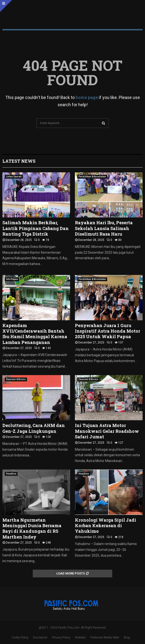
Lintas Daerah (14, 177)
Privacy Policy (61, 637)
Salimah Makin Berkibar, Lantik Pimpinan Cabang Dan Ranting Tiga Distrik (36, 228)
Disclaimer (40, 637)
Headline (11, 474)
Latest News (19, 161)
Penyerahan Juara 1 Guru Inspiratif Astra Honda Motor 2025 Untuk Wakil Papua (108, 331)
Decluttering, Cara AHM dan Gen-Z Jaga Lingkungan (34, 428)
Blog (127, 637)
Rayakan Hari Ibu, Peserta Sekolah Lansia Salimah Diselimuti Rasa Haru (104, 228)
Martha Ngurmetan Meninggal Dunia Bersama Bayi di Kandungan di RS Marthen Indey (32, 528)
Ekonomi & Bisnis (16, 379)
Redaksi (80, 637)
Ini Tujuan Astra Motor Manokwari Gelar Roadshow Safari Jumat (107, 431)
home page (87, 97)
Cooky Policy (20, 637)
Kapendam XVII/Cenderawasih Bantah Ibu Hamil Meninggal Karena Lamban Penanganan (35, 334)
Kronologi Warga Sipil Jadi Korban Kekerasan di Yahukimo (105, 526)
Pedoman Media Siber (105, 637)
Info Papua (12, 279)
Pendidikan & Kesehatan (92, 177)
